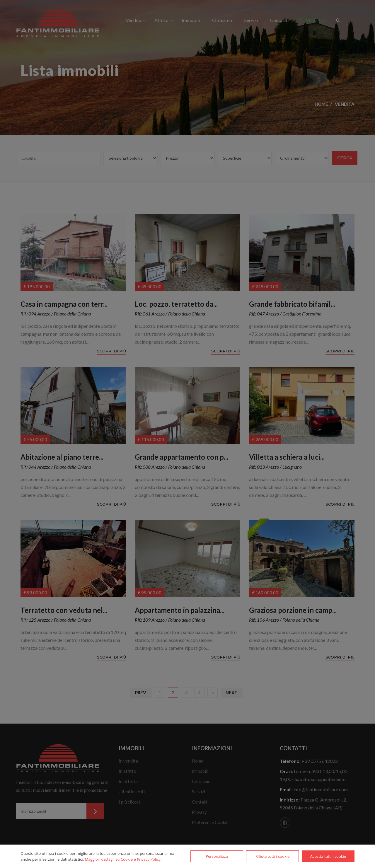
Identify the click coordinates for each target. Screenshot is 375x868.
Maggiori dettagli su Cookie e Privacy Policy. (123, 859)
